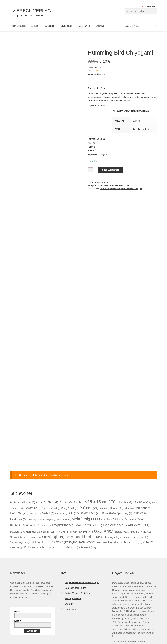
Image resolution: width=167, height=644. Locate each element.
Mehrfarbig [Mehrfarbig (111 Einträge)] (86, 484)
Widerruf (69, 569)
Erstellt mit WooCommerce (47, 628)
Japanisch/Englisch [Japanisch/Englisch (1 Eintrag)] (47, 485)
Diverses (66, 26)
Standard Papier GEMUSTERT (117, 185)
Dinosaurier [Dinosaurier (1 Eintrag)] (35, 479)
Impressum (70, 575)
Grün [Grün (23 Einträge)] (139, 479)
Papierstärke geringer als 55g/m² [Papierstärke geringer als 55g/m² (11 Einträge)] (33, 497)
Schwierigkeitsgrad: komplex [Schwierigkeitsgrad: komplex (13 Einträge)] (31, 508)
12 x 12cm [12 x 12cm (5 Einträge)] (80, 468)
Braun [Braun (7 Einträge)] (104, 474)
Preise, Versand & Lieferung (78, 559)
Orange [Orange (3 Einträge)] (46, 491)
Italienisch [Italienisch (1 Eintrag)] (32, 485)
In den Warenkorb (110, 170)
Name (17, 577)
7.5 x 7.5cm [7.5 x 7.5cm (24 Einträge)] (47, 468)
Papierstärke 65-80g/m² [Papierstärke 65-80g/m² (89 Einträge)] (126, 491)
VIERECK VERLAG (32, 11)
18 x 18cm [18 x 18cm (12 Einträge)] (142, 468)
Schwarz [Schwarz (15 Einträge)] (144, 497)
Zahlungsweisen (73, 564)
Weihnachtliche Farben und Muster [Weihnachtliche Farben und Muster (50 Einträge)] (53, 513)
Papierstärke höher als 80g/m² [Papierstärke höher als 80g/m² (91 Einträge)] (85, 497)
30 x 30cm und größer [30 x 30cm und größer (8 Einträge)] (55, 474)
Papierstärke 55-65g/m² (132, 189)
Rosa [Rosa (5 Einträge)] (119, 497)
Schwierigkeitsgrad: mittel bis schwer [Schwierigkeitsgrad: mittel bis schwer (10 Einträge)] (118, 508)
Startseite (19, 26)
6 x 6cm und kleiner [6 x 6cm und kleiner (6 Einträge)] (23, 468)
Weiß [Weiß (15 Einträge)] (90, 513)
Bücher (49, 26)
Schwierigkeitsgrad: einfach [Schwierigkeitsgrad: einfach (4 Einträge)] (26, 503)
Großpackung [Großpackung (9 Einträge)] (122, 479)
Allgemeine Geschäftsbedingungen (82, 548)
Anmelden (32, 596)
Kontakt (99, 26)
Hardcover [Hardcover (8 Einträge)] (18, 485)
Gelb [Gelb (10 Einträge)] (73, 479)
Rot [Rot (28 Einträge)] (129, 497)
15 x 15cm (105, 189)
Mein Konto (151, 7)
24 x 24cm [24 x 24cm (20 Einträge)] (30, 473)
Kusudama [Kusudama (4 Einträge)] (64, 485)
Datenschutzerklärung (75, 553)
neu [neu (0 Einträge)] (103, 485)
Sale (100, 185)
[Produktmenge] (91, 170)
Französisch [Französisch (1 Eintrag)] (61, 479)
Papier (34, 26)
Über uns (84, 26)
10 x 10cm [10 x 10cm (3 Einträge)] (65, 468)
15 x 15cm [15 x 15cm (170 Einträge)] (102, 467)
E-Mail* (18, 586)
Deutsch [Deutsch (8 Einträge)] (117, 474)
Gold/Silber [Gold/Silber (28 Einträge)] (90, 479)
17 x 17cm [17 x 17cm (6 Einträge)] (125, 468)
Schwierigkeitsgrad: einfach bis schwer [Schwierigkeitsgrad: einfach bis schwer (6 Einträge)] (125, 503)
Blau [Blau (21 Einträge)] (92, 473)
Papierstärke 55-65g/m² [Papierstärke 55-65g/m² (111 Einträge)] (77, 491)
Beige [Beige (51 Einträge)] (78, 473)
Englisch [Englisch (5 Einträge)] (48, 479)
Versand (95, 71)
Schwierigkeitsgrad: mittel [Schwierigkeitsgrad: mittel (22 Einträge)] (72, 508)
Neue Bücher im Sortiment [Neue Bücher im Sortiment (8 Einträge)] (123, 485)
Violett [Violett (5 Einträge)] (148, 508)
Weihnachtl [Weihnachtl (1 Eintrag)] (16, 513)
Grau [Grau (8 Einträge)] (107, 479)
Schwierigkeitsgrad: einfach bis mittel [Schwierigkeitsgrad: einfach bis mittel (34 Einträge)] (72, 502)
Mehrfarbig (115, 189)
